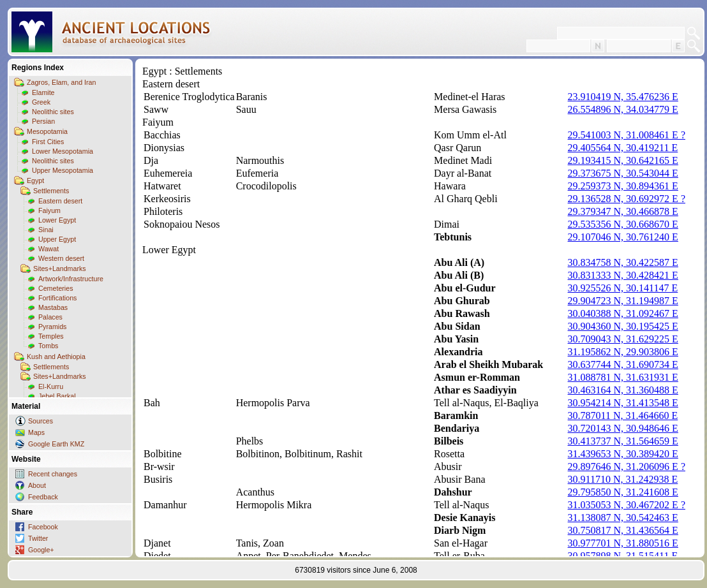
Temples (51, 336)
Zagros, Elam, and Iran (61, 82)
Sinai (46, 230)
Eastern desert (60, 201)
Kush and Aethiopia (56, 356)
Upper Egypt (57, 239)
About (37, 485)
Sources (41, 421)
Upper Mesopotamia (63, 170)
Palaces (50, 317)
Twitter (38, 538)
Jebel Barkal (57, 396)
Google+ (41, 550)
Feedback (43, 497)
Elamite (43, 92)
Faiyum (49, 210)
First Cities (48, 142)
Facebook (43, 527)
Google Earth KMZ (56, 444)
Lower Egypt (57, 220)
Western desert (61, 258)
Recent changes (53, 474)
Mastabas (53, 307)
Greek (41, 102)
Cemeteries (56, 288)
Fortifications (57, 298)
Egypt (35, 180)
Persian (43, 121)
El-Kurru (51, 386)
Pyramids (52, 327)
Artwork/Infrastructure (71, 279)
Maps (36, 432)
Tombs (48, 346)
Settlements (51, 191)
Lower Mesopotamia (63, 151)
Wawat (48, 249)
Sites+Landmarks (60, 268)
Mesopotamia (47, 131)
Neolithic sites (53, 112)
